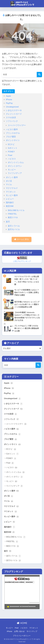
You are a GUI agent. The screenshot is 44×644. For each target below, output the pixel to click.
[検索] (39, 75)
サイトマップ (32, 631)
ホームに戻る (21, 239)
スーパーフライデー (17, 125)
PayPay (9, 103)
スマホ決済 (11, 118)
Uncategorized (12, 107)
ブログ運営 (11, 137)
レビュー (10, 199)
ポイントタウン (15, 166)
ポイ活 (9, 181)
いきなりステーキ (14, 110)
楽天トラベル (14, 226)
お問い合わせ (19, 631)
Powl (10, 155)
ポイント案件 (12, 177)
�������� (34, 603)
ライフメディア (15, 173)
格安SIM (10, 206)
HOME (22, 623)
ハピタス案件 (12, 129)
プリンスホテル (13, 133)
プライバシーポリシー (22, 636)
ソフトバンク (12, 121)
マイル (9, 185)
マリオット (11, 192)
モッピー (12, 170)
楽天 (8, 222)
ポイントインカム (16, 162)
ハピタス (12, 159)
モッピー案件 (12, 195)
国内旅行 (10, 203)
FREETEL (12, 214)
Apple (8, 96)
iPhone (9, 100)
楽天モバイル (14, 229)
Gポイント (13, 148)
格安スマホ (13, 217)
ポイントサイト (13, 140)
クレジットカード (14, 114)
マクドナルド (12, 188)
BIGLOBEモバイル (16, 210)
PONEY (11, 152)
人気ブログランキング (22, 261)
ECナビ (11, 144)
